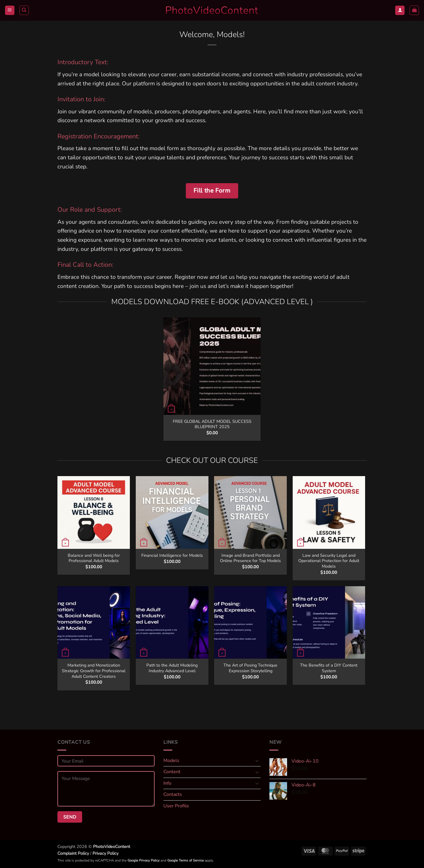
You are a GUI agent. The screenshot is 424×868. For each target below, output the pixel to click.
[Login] (400, 10)
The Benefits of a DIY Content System (329, 668)
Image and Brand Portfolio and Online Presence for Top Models (250, 558)
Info (167, 783)
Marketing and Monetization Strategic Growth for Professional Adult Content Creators (94, 671)
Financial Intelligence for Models (172, 555)
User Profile (176, 806)
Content (172, 772)
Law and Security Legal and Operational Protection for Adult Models (329, 561)
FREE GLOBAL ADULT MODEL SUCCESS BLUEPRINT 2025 (212, 424)
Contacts (173, 794)
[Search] (24, 10)
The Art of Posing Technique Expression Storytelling (250, 668)
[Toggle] (257, 761)
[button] (10, 10)
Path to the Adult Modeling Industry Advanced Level (172, 668)
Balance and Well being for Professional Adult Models (94, 558)
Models (171, 761)
